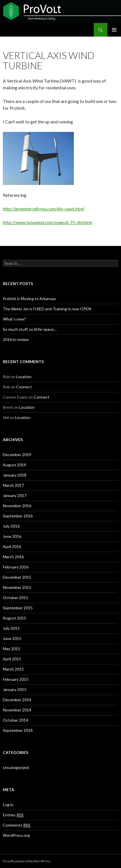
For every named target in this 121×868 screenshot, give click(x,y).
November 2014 (17, 710)
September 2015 (18, 608)
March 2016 (13, 557)
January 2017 (15, 495)
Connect (24, 387)
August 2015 (14, 618)
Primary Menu (114, 30)
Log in (8, 805)
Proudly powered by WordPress (27, 861)
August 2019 (14, 465)
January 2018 (15, 475)
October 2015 (15, 598)
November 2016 (17, 506)
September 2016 (18, 516)
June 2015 (12, 638)
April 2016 (12, 546)
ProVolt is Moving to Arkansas (29, 299)
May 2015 (12, 649)
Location (24, 377)
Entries (13, 815)
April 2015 (12, 659)
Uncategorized (16, 767)
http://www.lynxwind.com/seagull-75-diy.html (47, 222)
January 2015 (15, 689)
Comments (17, 825)
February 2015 (16, 679)
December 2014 (17, 700)
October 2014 (15, 720)
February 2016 (16, 567)
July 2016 (11, 526)
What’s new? (14, 319)
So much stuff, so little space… (30, 329)
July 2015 (11, 628)
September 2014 (18, 730)
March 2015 (13, 669)
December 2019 (17, 455)
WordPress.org (16, 835)
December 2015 (17, 577)
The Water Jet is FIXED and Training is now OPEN (47, 309)
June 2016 (12, 536)
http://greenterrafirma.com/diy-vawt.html (43, 209)
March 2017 (13, 485)
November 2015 (17, 587)
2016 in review (16, 339)
